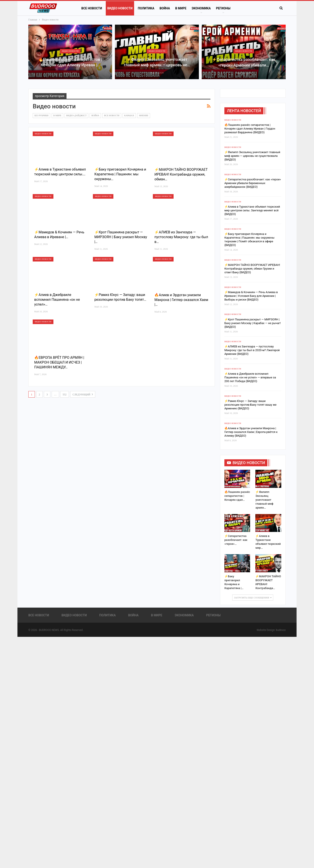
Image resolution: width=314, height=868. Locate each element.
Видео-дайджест (76, 115)
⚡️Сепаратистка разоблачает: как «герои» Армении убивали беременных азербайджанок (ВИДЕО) (253, 183)
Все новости (92, 8)
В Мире (181, 8)
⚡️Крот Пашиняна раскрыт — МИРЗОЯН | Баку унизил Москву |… (121, 237)
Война (165, 8)
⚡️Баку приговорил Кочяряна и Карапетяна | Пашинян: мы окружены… (120, 174)
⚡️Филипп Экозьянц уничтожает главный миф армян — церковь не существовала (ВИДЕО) (252, 156)
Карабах (129, 115)
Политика (146, 8)
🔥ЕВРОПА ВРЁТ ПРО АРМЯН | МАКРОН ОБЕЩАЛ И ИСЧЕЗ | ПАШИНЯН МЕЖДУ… (59, 362)
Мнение (144, 115)
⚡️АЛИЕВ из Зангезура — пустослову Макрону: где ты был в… (181, 237)
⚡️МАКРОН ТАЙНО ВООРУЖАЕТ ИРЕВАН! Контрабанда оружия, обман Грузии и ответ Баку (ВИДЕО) (252, 269)
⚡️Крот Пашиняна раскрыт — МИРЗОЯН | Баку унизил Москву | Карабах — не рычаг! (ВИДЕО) (253, 323)
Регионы (223, 8)
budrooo (281, 630)
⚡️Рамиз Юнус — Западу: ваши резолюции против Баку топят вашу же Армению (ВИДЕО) (250, 405)
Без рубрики (41, 115)
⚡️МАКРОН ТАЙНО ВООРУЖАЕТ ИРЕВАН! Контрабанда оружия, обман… (181, 174)
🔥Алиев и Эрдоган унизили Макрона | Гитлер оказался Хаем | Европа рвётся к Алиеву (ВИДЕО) (251, 432)
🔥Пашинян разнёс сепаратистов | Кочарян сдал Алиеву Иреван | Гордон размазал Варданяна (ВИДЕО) (250, 129)
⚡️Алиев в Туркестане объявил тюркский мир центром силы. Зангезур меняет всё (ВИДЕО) (252, 210)
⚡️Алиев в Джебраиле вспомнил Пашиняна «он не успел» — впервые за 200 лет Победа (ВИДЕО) (250, 377)
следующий (83, 394)
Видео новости (120, 8)
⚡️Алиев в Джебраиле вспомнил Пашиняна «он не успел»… (57, 300)
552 (65, 395)
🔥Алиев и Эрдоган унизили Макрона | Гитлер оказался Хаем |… (181, 300)
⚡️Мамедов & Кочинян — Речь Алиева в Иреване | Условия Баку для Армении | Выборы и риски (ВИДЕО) (251, 296)
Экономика (201, 8)
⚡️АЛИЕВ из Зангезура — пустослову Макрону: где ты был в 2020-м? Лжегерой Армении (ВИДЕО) (252, 350)
